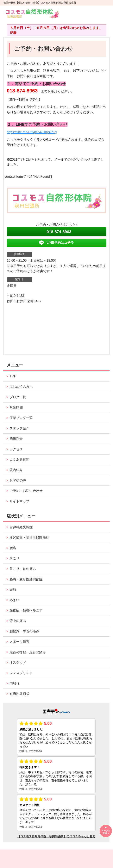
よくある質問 (19, 460)
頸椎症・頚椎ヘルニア (26, 610)
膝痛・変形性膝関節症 (26, 579)
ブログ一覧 (18, 397)
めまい (14, 600)
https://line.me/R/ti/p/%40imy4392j (32, 132)
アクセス (16, 449)
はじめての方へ (21, 387)
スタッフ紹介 (19, 428)
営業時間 (16, 408)
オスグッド (18, 662)
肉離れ (14, 683)
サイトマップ (19, 501)
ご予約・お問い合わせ (26, 491)
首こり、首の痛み (23, 569)
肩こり (14, 558)
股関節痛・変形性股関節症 (29, 537)
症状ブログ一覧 (21, 418)
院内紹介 (16, 470)
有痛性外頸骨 (19, 694)
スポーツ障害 (19, 642)
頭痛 (13, 590)
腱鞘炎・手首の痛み (24, 631)
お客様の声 (18, 480)
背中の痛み (18, 621)
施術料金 (16, 439)
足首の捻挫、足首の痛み (28, 652)
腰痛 (13, 548)
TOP (13, 376)
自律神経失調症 (21, 527)
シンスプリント (21, 673)
